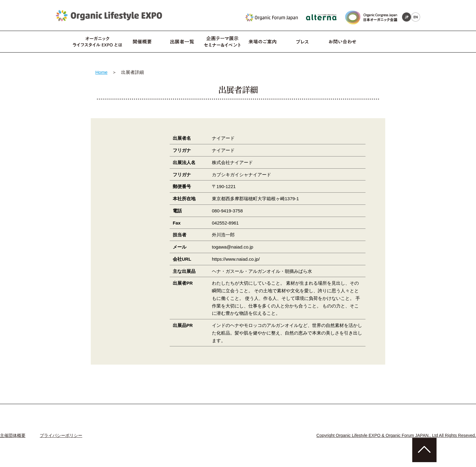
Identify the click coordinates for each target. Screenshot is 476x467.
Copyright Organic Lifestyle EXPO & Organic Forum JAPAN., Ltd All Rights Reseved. (396, 435)
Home (101, 72)
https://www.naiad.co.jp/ (236, 259)
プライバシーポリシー (61, 435)
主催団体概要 (13, 435)
